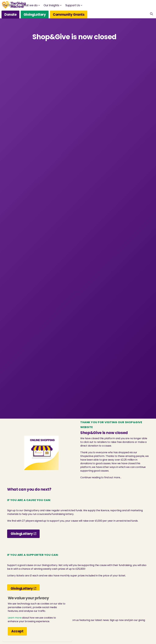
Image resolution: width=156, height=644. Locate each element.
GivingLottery (35, 14)
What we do (29, 5)
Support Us (73, 5)
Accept (17, 634)
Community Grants (69, 14)
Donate (10, 14)
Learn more (15, 621)
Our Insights (51, 5)
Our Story (9, 5)
